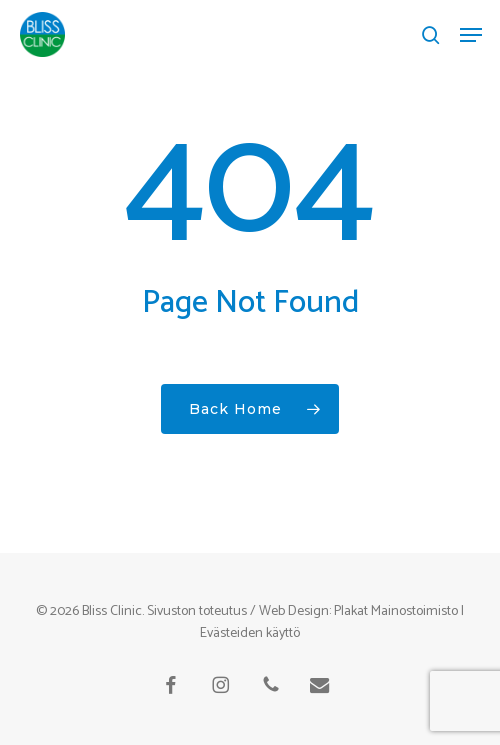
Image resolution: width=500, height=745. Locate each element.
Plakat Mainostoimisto (396, 611)
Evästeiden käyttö (250, 633)
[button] (471, 35)
